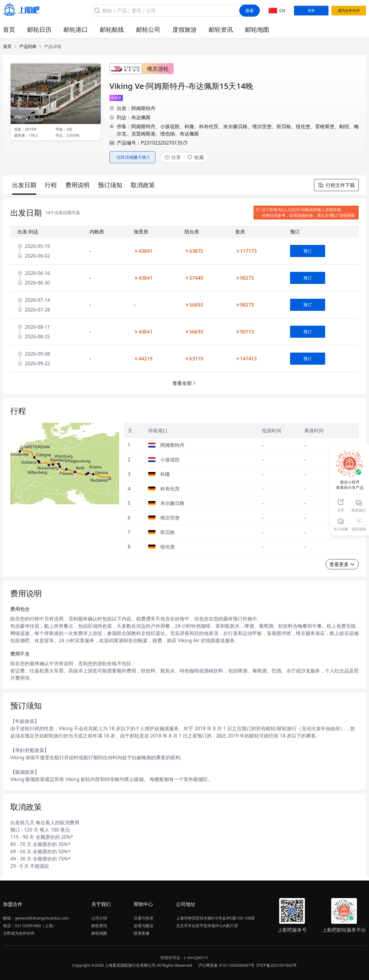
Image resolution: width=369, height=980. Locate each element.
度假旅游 (184, 29)
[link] (7, 47)
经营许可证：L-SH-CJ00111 (185, 958)
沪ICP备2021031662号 (276, 965)
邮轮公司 (148, 29)
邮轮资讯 (221, 29)
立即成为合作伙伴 (19, 933)
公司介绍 (99, 918)
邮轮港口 (76, 29)
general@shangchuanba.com (42, 918)
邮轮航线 (112, 29)
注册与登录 (144, 918)
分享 (173, 157)
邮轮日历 (39, 29)
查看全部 (184, 383)
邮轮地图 (257, 29)
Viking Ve (28, 117)
